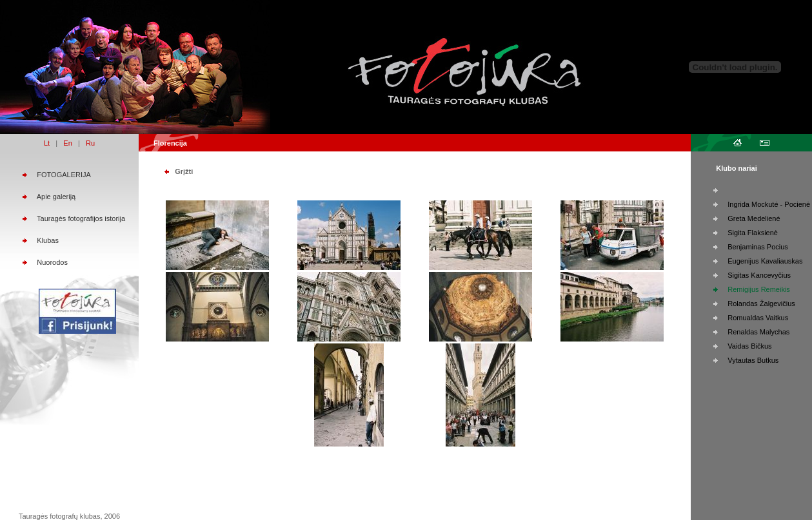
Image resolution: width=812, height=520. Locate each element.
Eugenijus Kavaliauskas (765, 261)
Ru (90, 143)
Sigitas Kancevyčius (759, 275)
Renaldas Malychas (758, 332)
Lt (47, 143)
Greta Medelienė (754, 218)
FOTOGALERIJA (64, 175)
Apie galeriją (56, 197)
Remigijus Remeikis (759, 289)
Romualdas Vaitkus (758, 318)
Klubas (48, 240)
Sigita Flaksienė (753, 233)
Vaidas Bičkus (749, 346)
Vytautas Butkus (753, 360)
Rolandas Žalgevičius (761, 303)
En (67, 143)
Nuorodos (52, 262)
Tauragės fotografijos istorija (81, 218)
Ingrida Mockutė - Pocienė (769, 204)
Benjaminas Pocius (758, 247)
